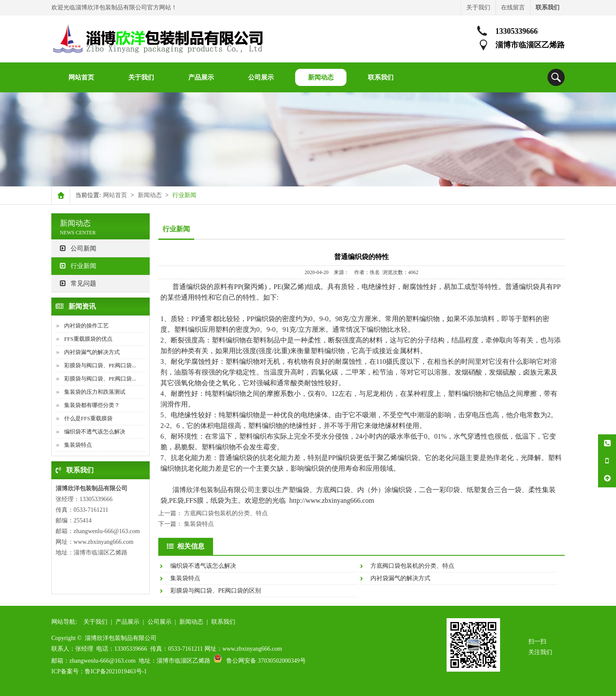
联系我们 (223, 622)
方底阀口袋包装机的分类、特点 (226, 513)
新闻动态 (150, 195)
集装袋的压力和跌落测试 (95, 392)
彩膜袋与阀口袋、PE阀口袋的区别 (216, 591)
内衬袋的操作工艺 (86, 326)
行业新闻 (78, 266)
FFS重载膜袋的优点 (88, 339)
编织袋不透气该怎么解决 (95, 432)
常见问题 (78, 283)
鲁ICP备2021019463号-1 (116, 671)
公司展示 (160, 622)
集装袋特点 (78, 445)
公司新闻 (78, 248)
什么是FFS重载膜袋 (88, 418)
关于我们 (478, 7)
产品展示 (127, 622)
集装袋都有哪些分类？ (92, 405)
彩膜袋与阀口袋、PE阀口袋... (100, 365)
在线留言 (513, 7)
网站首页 (115, 195)
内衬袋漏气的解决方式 (92, 352)
